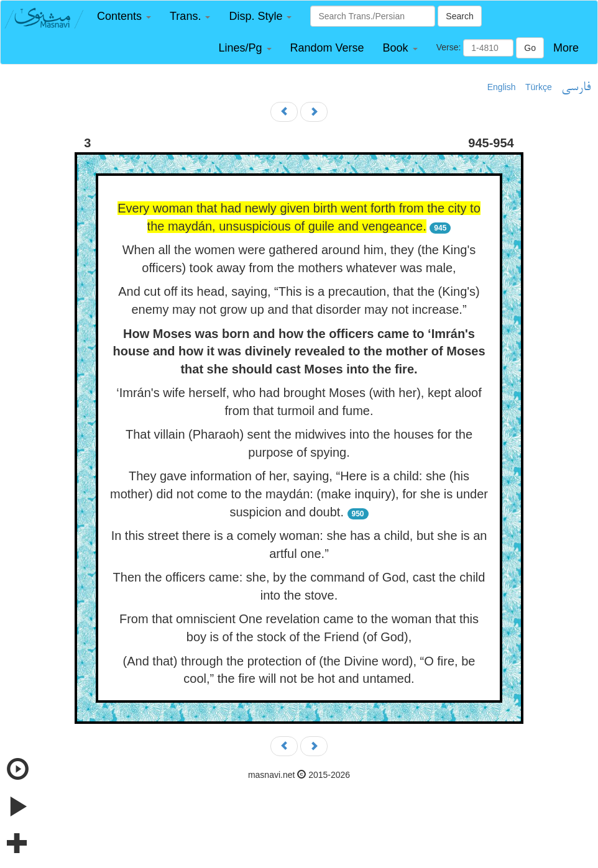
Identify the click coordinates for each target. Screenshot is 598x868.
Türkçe (539, 87)
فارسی (576, 88)
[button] (124, 16)
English (502, 87)
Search (459, 16)
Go (530, 48)
